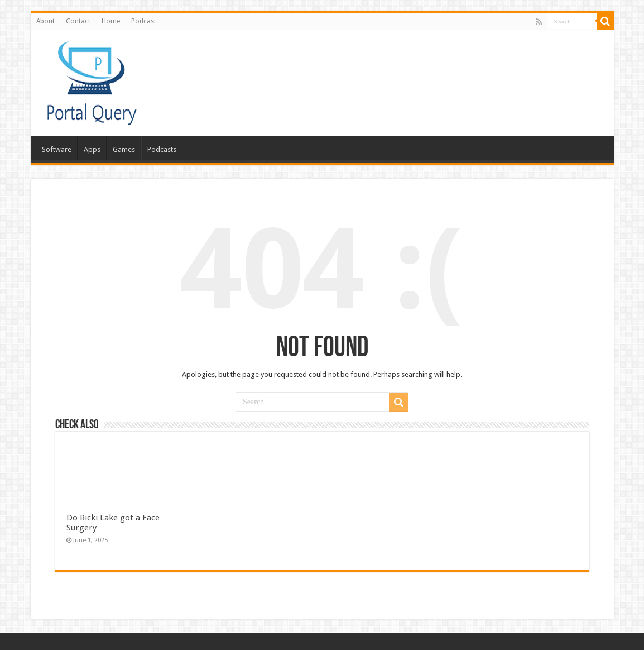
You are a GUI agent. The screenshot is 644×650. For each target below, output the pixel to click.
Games (124, 149)
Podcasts (162, 149)
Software (57, 149)
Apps (92, 149)
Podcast (144, 21)
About (45, 21)
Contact (78, 21)
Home (111, 21)
